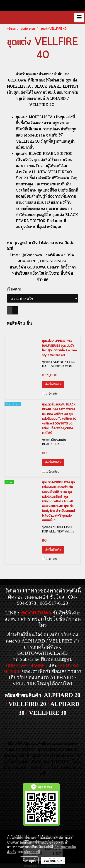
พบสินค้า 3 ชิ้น (19, 323)
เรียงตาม (16, 289)
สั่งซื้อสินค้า (53, 384)
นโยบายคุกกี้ (32, 852)
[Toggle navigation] (79, 18)
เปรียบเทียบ (53, 394)
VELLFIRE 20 (27, 704)
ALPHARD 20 (62, 695)
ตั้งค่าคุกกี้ (29, 860)
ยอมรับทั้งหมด (53, 860)
